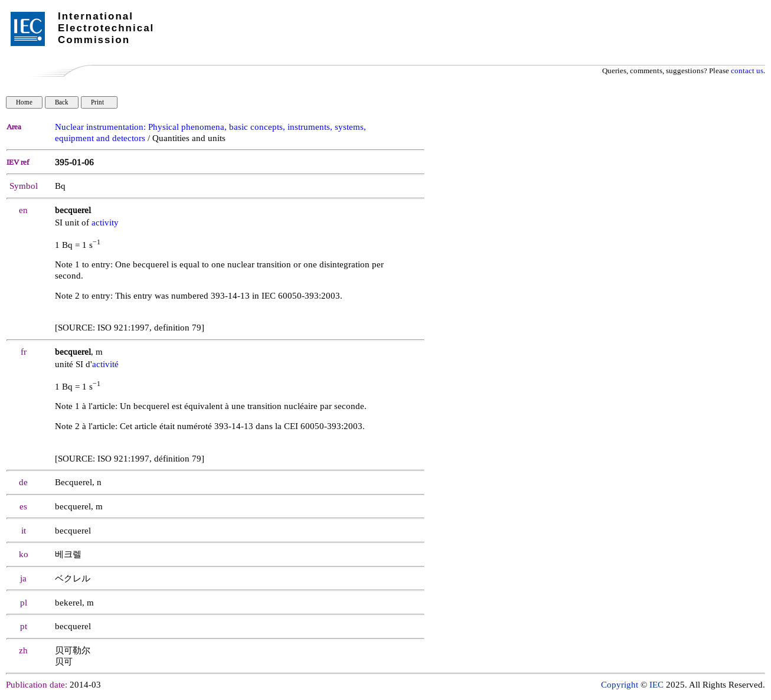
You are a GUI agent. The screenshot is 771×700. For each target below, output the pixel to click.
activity (105, 223)
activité (105, 364)
